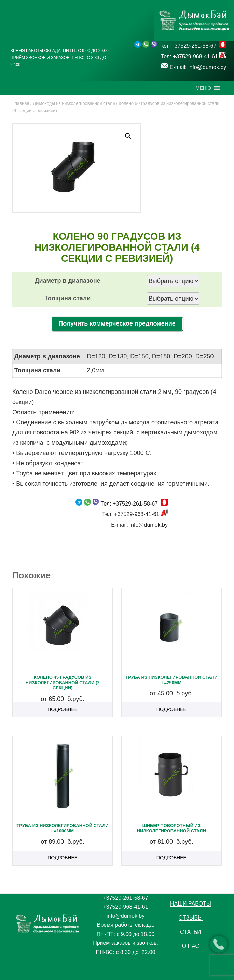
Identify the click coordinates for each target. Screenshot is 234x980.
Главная (21, 103)
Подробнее (63, 709)
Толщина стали (67, 298)
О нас (191, 946)
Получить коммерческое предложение (117, 323)
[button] (203, 88)
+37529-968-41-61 (195, 57)
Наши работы (191, 904)
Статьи (190, 932)
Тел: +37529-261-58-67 (188, 46)
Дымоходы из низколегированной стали (74, 103)
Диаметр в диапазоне (68, 281)
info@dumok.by (207, 67)
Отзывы (191, 918)
